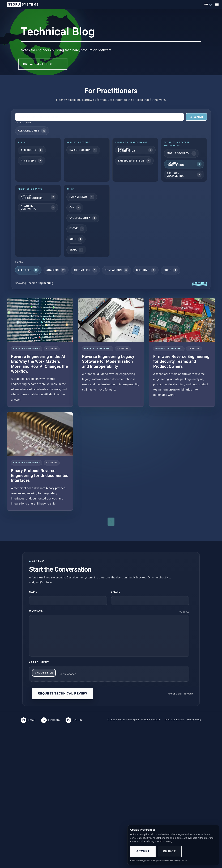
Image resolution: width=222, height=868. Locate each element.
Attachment (39, 662)
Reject (169, 851)
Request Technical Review (63, 693)
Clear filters (199, 283)
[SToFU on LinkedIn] (50, 720)
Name (33, 592)
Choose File (44, 673)
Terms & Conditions (174, 720)
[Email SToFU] (28, 720)
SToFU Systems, (124, 720)
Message (36, 611)
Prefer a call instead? (180, 693)
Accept (143, 851)
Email (116, 592)
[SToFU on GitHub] (74, 720)
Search (196, 117)
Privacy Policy (194, 720)
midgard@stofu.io (40, 582)
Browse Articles (38, 64)
